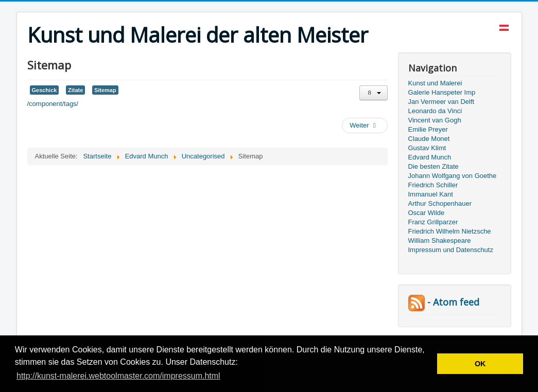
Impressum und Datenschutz (451, 250)
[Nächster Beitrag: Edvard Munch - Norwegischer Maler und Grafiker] (365, 126)
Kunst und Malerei (435, 83)
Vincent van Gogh (435, 120)
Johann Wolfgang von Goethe (453, 176)
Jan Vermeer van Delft (441, 102)
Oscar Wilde (427, 213)
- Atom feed (444, 302)
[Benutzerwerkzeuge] (374, 93)
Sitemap (105, 90)
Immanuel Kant (431, 194)
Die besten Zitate (433, 166)
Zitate (75, 90)
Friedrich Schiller (433, 185)
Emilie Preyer (428, 129)
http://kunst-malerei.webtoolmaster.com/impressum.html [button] (118, 376)
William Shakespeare (440, 240)
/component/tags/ (53, 104)
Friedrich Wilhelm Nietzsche (450, 231)
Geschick (45, 90)
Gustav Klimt (427, 148)
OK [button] (480, 364)
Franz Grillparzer (433, 222)
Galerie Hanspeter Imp (442, 92)
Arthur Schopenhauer (440, 203)
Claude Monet (429, 139)
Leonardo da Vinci (435, 111)
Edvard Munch (430, 157)
